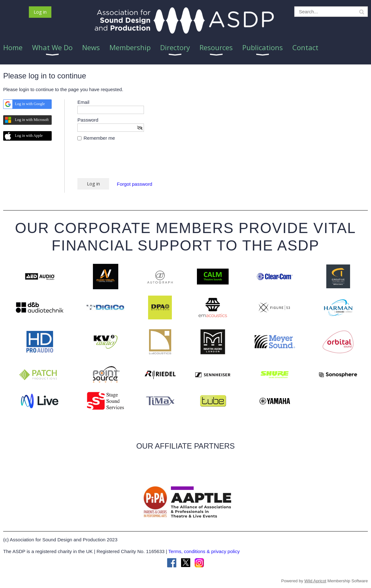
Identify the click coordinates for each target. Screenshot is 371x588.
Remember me (99, 138)
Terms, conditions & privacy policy (204, 551)
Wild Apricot (315, 581)
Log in (40, 12)
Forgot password (135, 184)
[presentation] (126, 163)
